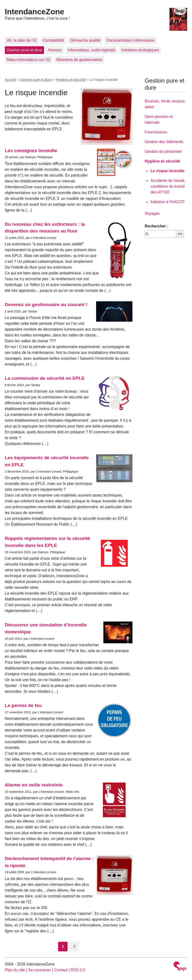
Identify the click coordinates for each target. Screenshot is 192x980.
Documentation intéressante (130, 40)
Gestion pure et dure (24, 50)
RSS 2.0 (78, 970)
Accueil (10, 80)
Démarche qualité (85, 40)
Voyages (152, 214)
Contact (61, 970)
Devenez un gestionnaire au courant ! (46, 305)
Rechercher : (156, 226)
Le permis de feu (23, 705)
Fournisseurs (156, 132)
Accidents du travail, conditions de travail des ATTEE (168, 186)
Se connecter (39, 970)
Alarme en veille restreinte (34, 785)
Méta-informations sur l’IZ (29, 60)
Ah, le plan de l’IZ (22, 40)
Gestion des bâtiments (164, 142)
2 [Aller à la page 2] (74, 946)
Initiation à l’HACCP (167, 202)
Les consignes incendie (31, 151)
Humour (55, 50)
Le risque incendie (167, 171)
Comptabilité (53, 40)
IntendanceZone (35, 12)
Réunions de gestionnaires (79, 60)
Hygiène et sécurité (71, 80)
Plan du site (15, 970)
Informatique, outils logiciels (92, 50)
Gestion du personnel (163, 152)
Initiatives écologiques (140, 50)
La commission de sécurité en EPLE (45, 378)
